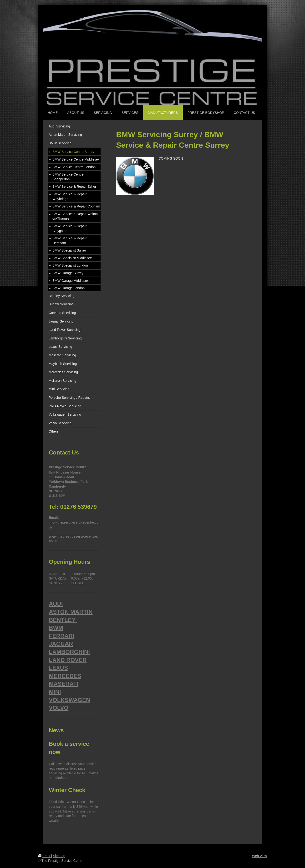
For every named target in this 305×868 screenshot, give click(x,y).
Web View (259, 856)
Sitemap (59, 856)
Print (45, 856)
